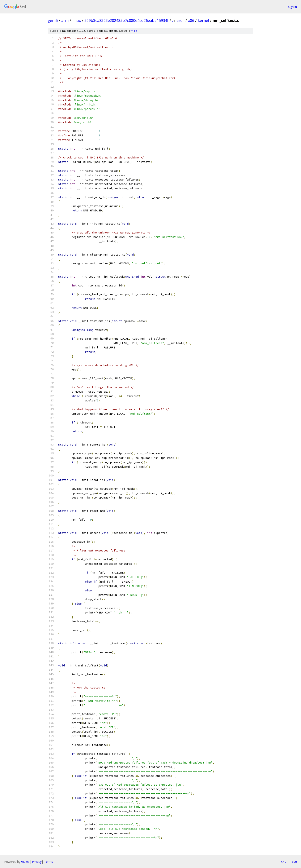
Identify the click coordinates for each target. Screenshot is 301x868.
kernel (203, 20)
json (293, 861)
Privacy (37, 862)
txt (283, 861)
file (134, 31)
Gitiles (25, 862)
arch (181, 20)
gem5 (53, 20)
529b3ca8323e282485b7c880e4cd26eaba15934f (126, 20)
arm (65, 20)
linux (77, 20)
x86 (191, 20)
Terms (48, 862)
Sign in (292, 7)
